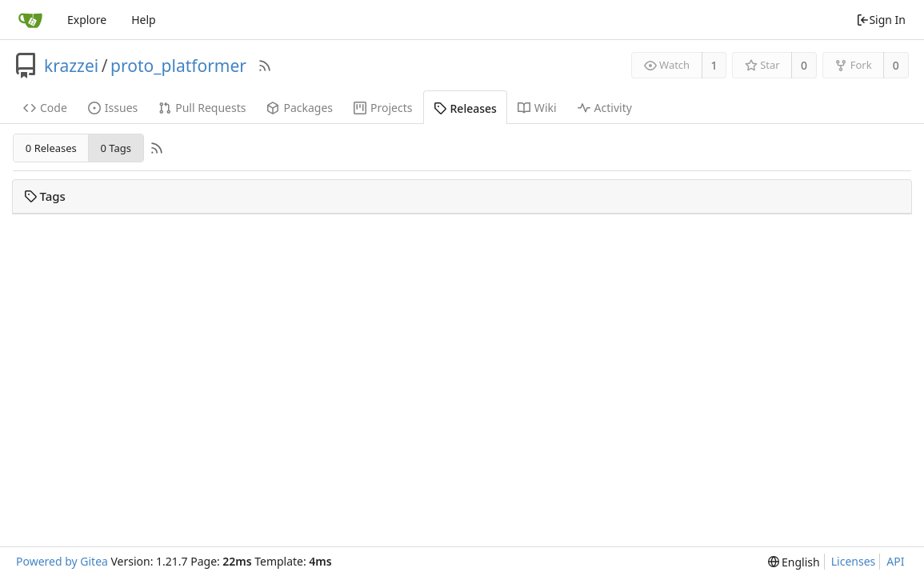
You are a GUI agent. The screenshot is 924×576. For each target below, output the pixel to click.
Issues (113, 108)
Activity (605, 108)
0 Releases (51, 148)
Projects (383, 108)
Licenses (854, 561)
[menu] (794, 562)
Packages (300, 108)
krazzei (71, 66)
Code (45, 108)
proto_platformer (178, 66)
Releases (465, 108)
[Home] (30, 20)
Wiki (537, 108)
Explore (87, 20)
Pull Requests (202, 108)
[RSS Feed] (265, 66)
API (895, 561)
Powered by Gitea (62, 561)
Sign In (881, 20)
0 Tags (115, 148)
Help (144, 20)
